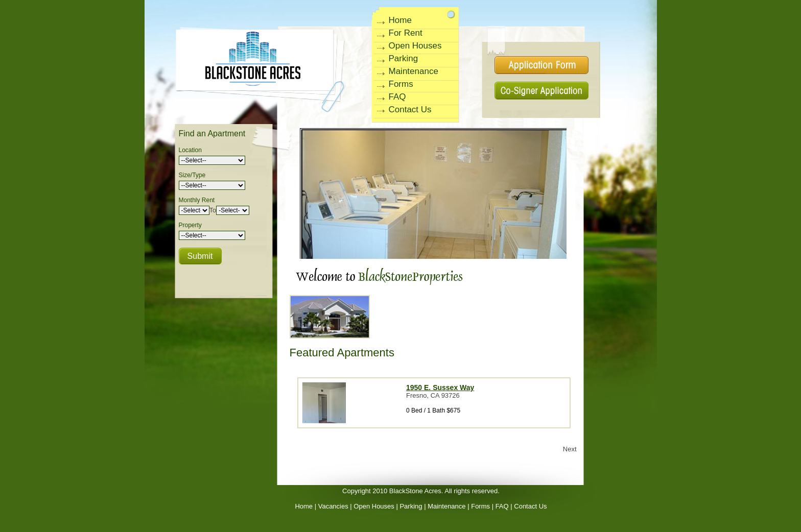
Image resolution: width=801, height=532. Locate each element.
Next (570, 449)
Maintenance (414, 71)
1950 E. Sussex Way (440, 388)
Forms (401, 84)
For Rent (406, 33)
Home (400, 20)
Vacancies (333, 506)
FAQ (397, 97)
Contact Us (410, 110)
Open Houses (415, 46)
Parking (404, 58)
